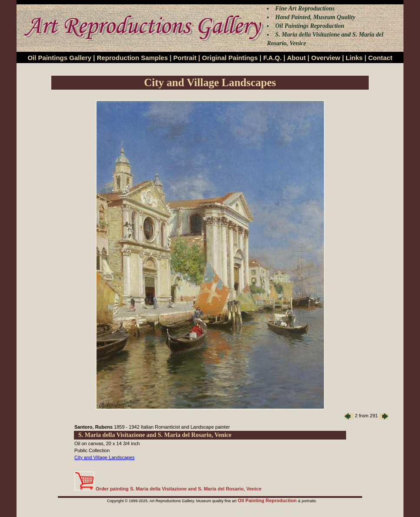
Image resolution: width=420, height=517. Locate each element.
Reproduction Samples (132, 58)
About (296, 58)
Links (354, 58)
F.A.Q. (272, 58)
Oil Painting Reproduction (268, 500)
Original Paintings (230, 58)
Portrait (185, 58)
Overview (326, 58)
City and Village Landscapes (105, 457)
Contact (380, 58)
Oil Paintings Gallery (59, 58)
